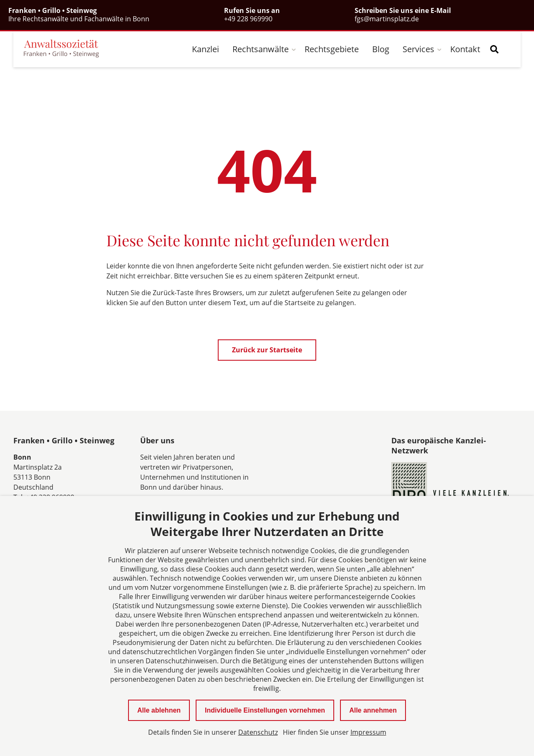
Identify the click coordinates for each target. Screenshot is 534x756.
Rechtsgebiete (332, 49)
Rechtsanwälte (261, 49)
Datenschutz (258, 732)
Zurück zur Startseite (267, 350)
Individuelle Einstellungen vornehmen (265, 710)
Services (418, 49)
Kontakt (465, 49)
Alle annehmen (373, 710)
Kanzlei (205, 49)
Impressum (368, 732)
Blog (381, 49)
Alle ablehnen (159, 710)
